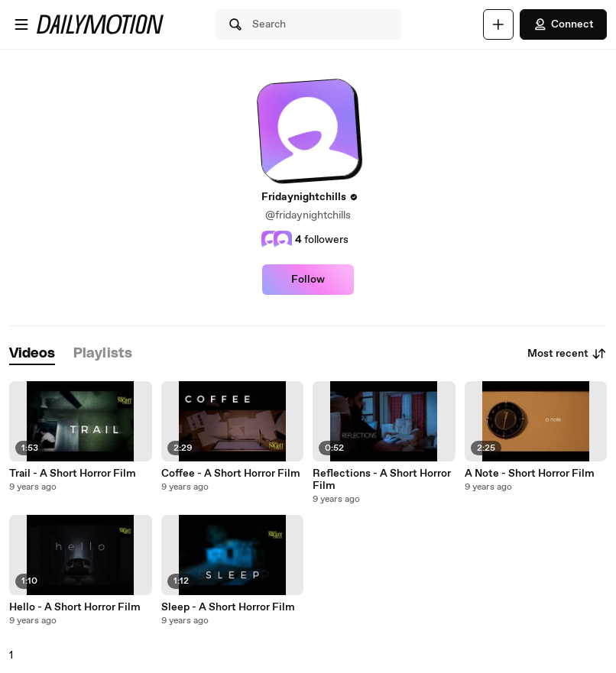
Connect (563, 24)
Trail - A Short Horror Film (73, 474)
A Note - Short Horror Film (530, 474)
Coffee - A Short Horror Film (231, 474)
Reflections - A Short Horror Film (382, 480)
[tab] (32, 354)
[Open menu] (21, 24)
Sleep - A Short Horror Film (228, 607)
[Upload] (498, 24)
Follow (308, 280)
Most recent (567, 354)
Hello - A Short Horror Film (75, 607)
